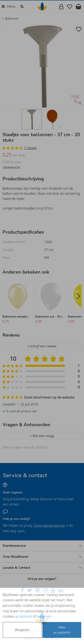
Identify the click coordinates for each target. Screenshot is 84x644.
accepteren (24, 616)
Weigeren (22, 630)
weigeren (44, 616)
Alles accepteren (62, 630)
